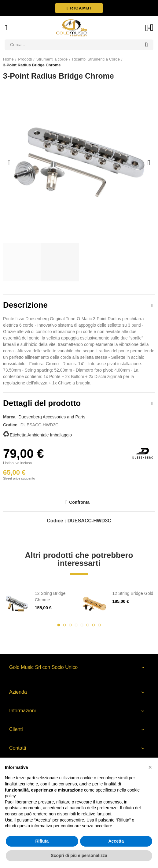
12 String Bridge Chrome (50, 597)
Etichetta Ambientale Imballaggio (41, 435)
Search (146, 45)
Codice (10, 425)
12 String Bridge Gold (133, 593)
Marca (9, 417)
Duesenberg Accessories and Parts (52, 417)
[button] (79, 8)
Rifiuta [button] (42, 841)
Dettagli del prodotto (42, 403)
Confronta (79, 502)
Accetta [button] (116, 841)
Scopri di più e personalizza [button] (79, 855)
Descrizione (25, 305)
